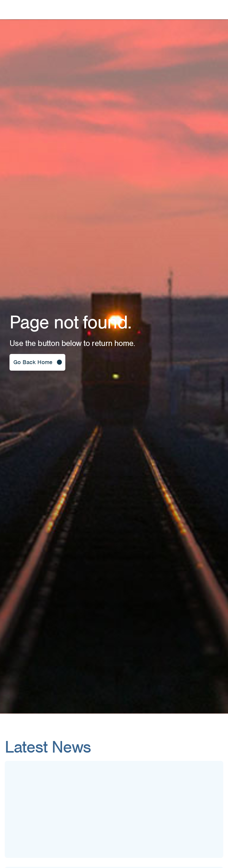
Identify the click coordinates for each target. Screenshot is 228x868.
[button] (37, 362)
